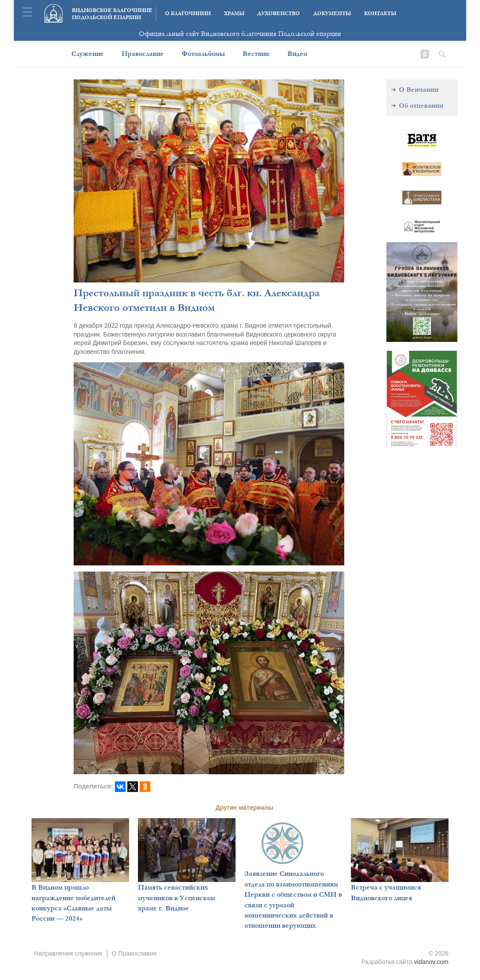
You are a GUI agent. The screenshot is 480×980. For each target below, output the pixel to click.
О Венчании (419, 90)
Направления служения (68, 953)
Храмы (234, 14)
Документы (332, 14)
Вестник (256, 54)
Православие (143, 54)
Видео (297, 54)
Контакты (380, 14)
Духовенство (279, 14)
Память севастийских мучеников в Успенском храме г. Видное (177, 898)
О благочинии (188, 14)
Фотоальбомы (203, 54)
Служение (88, 54)
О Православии (134, 953)
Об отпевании (421, 106)
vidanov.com (431, 962)
